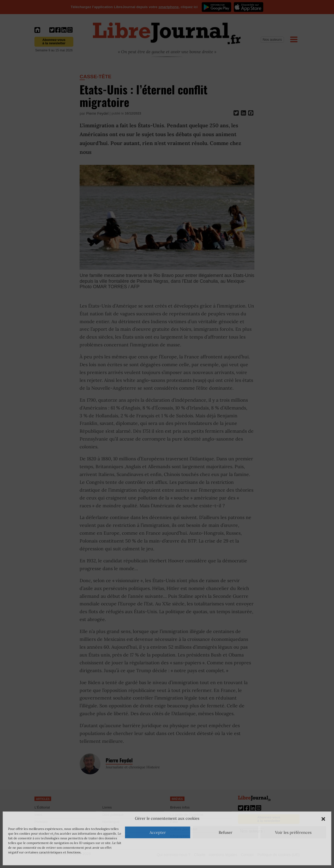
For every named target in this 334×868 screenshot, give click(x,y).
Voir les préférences (293, 832)
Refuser (226, 832)
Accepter (158, 832)
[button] (323, 818)
